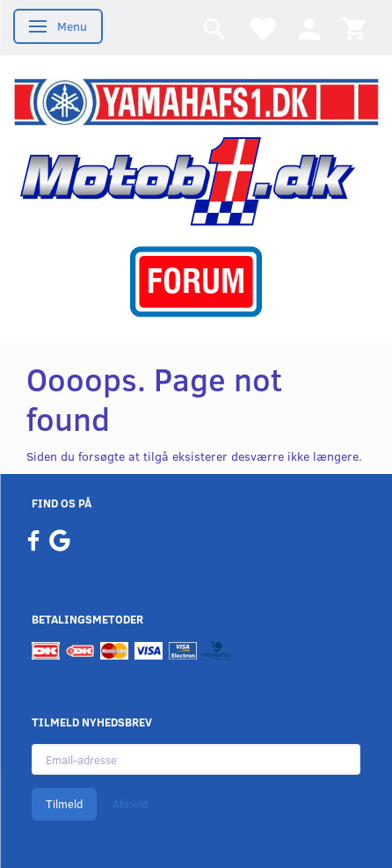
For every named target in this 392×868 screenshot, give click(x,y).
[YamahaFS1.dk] (196, 100)
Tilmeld (64, 804)
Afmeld (130, 804)
